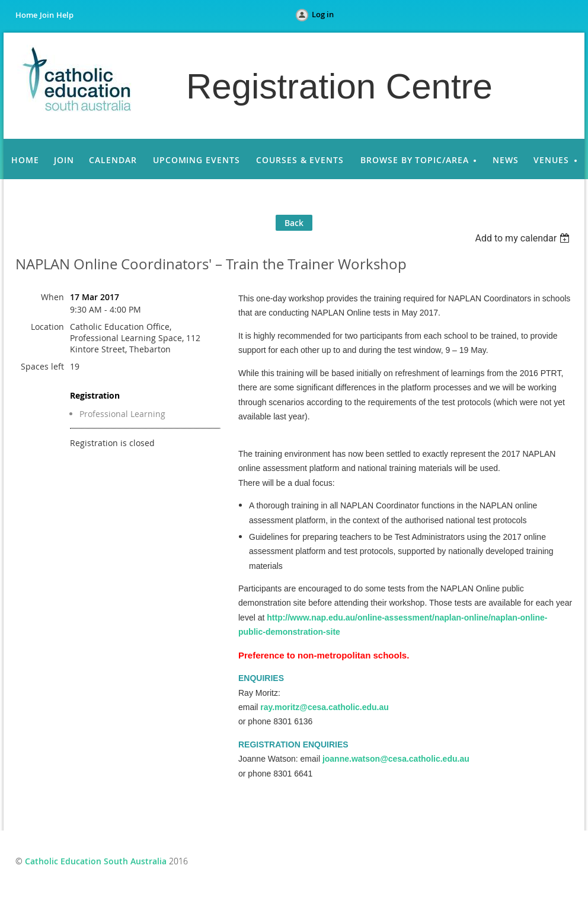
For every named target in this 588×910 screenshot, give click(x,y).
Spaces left (42, 366)
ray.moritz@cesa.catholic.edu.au (324, 707)
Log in (323, 14)
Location (47, 327)
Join (47, 15)
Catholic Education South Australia (96, 861)
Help (65, 15)
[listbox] (524, 238)
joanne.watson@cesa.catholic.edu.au (396, 759)
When (52, 297)
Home (26, 15)
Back (294, 223)
